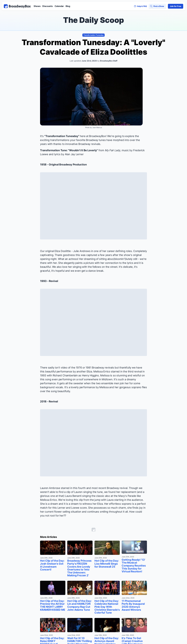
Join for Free (176, 6)
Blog (68, 6)
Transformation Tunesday (93, 35)
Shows (37, 6)
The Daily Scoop (93, 20)
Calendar (59, 6)
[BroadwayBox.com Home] (17, 6)
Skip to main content (93, 0)
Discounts (47, 6)
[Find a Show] (157, 6)
